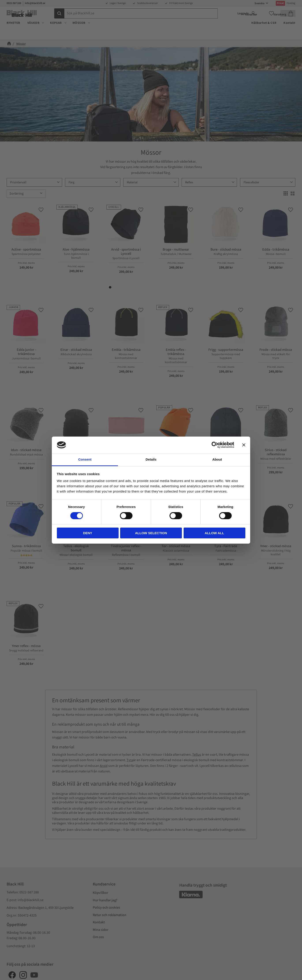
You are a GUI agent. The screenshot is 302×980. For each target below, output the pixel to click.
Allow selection (151, 533)
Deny (88, 533)
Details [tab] (151, 459)
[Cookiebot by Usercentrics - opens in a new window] (215, 445)
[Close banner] (244, 445)
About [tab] (217, 459)
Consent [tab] (85, 459)
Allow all (214, 533)
